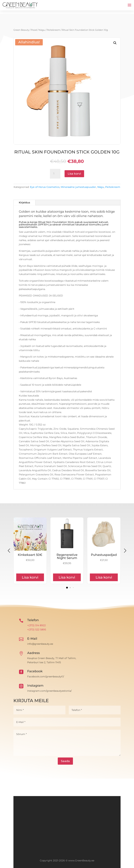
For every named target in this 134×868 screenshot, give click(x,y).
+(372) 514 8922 (36, 625)
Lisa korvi (74, 174)
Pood (34, 30)
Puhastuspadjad (104, 555)
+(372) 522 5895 (37, 630)
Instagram (35, 686)
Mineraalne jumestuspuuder (78, 187)
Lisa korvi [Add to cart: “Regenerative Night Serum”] (67, 577)
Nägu (42, 30)
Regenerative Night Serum (67, 556)
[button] (115, 43)
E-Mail (32, 639)
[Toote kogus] (55, 174)
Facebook (35, 671)
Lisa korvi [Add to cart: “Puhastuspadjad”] (104, 577)
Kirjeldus (24, 203)
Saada (65, 761)
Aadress (33, 653)
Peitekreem (53, 30)
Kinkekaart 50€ (30, 555)
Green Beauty (21, 30)
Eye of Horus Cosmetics (45, 187)
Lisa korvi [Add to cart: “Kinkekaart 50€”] (30, 577)
